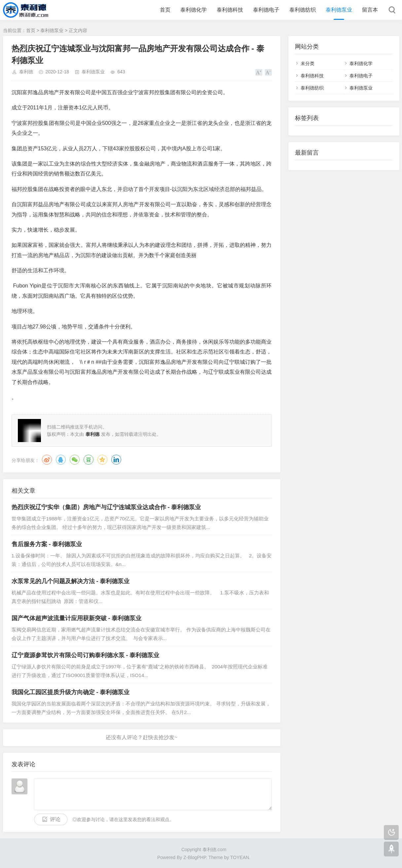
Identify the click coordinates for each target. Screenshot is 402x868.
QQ (61, 460)
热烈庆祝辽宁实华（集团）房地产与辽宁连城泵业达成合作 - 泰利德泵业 (106, 507)
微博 (47, 460)
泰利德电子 (266, 10)
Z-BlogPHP (195, 857)
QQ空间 (102, 460)
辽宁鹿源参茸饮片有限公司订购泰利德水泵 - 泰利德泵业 (86, 655)
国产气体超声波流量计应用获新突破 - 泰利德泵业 (77, 618)
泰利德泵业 (339, 10)
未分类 (308, 63)
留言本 (370, 10)
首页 (165, 10)
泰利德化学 (194, 10)
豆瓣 (89, 460)
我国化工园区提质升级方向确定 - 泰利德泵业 (71, 692)
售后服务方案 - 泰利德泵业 (47, 544)
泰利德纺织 (303, 10)
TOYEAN (240, 857)
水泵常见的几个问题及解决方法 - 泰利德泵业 (71, 581)
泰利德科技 (230, 10)
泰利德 (26, 72)
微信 (75, 460)
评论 (55, 819)
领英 (116, 460)
